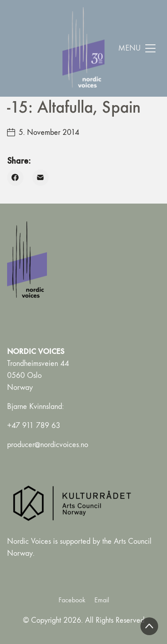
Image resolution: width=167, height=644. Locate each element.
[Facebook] (15, 178)
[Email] (41, 178)
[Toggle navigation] (137, 48)
